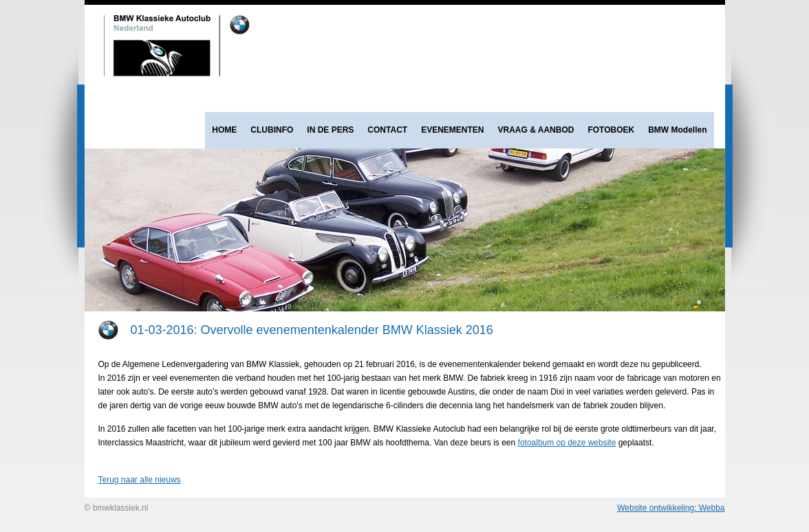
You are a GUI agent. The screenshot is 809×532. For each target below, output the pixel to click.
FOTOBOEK (611, 130)
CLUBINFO (272, 130)
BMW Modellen (677, 130)
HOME (224, 130)
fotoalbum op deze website (567, 443)
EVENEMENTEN (452, 130)
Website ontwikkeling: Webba (671, 508)
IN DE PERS (330, 130)
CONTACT (387, 130)
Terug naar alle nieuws (140, 480)
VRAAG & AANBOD (536, 130)
